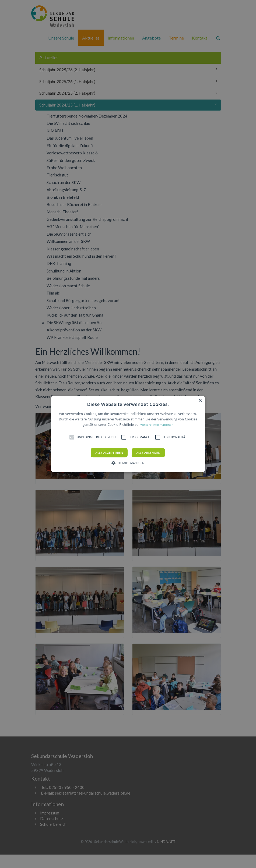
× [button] (200, 401)
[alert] (128, 434)
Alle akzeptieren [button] (109, 453)
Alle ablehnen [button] (148, 453)
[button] (128, 434)
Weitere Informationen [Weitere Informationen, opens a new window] (157, 425)
